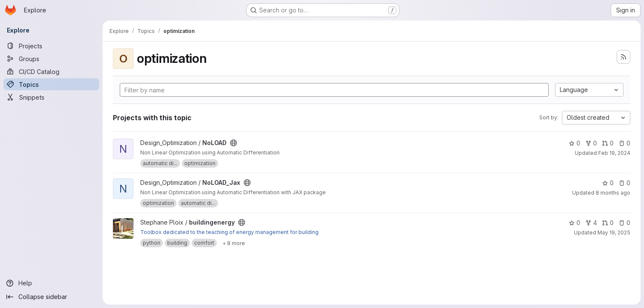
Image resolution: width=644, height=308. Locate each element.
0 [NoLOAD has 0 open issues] (625, 143)
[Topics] (51, 84)
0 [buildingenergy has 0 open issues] (625, 223)
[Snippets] (51, 97)
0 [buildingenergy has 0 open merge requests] (608, 223)
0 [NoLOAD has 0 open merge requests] (608, 143)
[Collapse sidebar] (51, 297)
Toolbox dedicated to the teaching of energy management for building (229, 232)
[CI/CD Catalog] (51, 71)
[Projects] (51, 46)
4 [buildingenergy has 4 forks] (591, 223)
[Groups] (51, 59)
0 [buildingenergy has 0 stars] (575, 223)
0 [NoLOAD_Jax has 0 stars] (608, 183)
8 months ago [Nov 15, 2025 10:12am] (613, 193)
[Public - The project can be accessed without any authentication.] (233, 143)
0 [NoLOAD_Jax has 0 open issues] (625, 183)
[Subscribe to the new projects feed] (623, 57)
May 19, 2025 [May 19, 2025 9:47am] (614, 232)
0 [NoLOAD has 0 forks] (591, 143)
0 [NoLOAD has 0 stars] (575, 143)
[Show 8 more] (234, 243)
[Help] (51, 283)
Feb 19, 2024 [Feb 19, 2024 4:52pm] (614, 153)
